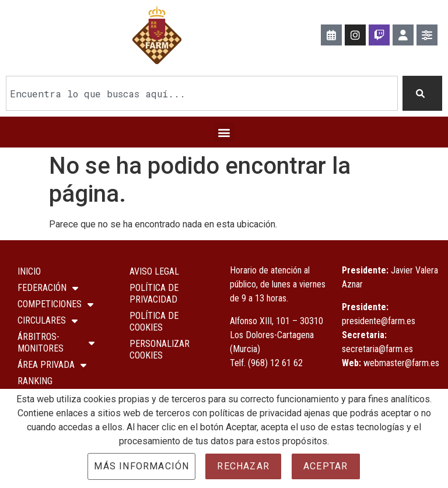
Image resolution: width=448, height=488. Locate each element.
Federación (48, 288)
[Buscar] (422, 93)
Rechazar (243, 466)
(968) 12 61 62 (275, 362)
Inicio (29, 271)
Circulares (48, 321)
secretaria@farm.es (377, 348)
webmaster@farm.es (401, 362)
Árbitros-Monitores (56, 343)
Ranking (35, 381)
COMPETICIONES (55, 304)
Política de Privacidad (154, 294)
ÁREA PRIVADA (52, 365)
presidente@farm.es (379, 320)
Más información (141, 466)
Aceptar (325, 466)
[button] (224, 132)
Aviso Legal (154, 271)
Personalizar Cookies (160, 350)
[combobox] (202, 93)
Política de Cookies (154, 322)
